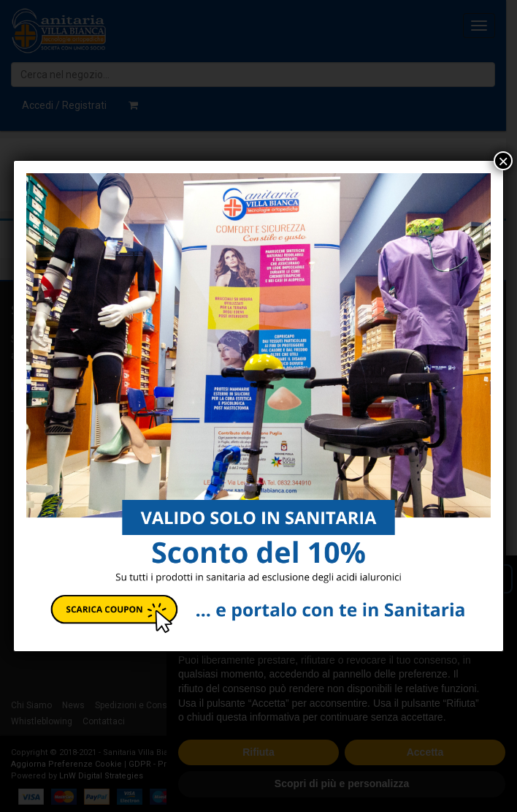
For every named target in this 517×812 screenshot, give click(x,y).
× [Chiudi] (503, 161)
